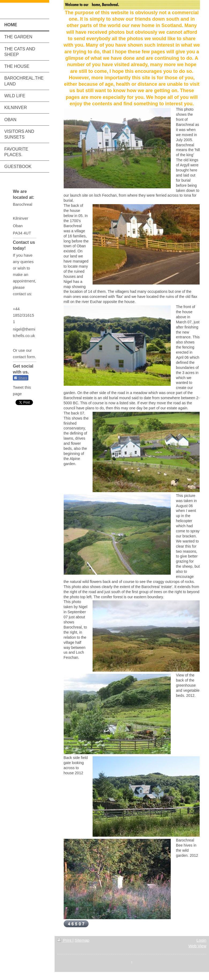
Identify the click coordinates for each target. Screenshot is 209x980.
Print (65, 940)
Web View (197, 946)
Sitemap (82, 940)
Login (201, 940)
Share (21, 378)
